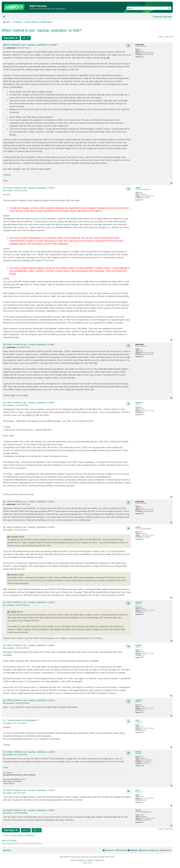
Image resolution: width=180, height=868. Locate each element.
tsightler (138, 188)
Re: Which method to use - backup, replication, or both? (29, 188)
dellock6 (138, 752)
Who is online (9, 841)
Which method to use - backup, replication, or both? (42, 30)
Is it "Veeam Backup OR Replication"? (21, 720)
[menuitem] (168, 17)
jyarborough (139, 45)
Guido (137, 720)
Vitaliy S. (138, 810)
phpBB (80, 860)
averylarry (139, 402)
